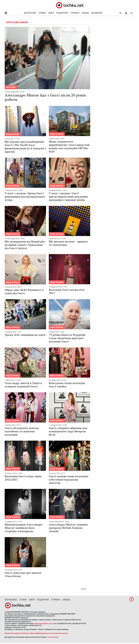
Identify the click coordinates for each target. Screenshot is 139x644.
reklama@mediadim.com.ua (44, 624)
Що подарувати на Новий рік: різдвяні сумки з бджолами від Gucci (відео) (25, 245)
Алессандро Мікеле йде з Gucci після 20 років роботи (45, 97)
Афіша (85, 13)
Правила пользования (12, 633)
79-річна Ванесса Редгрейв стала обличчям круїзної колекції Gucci (67, 338)
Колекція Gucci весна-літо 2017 (67, 291)
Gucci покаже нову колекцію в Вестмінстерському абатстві (69, 480)
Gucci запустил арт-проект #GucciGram (23, 574)
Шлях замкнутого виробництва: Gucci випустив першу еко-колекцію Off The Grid (69, 146)
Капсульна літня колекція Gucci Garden (67, 385)
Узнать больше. (53, 637)
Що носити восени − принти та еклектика (68, 243)
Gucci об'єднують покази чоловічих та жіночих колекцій (22, 431)
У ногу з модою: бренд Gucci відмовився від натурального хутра (25, 197)
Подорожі (62, 13)
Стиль (42, 13)
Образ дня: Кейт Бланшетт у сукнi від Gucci (24, 292)
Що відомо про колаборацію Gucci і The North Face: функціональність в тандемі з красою (25, 147)
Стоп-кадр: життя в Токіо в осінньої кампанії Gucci (23, 385)
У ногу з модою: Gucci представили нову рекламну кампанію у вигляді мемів (68, 197)
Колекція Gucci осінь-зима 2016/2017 (23, 478)
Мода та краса (13, 134)
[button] (126, 13)
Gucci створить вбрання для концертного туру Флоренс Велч (68, 431)
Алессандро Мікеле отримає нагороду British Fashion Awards (68, 528)
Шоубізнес (30, 13)
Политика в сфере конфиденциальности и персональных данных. (45, 633)
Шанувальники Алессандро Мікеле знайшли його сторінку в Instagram (24, 528)
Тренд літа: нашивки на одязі (25, 335)
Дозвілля (97, 13)
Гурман (75, 13)
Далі (84, 589)
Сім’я (51, 13)
